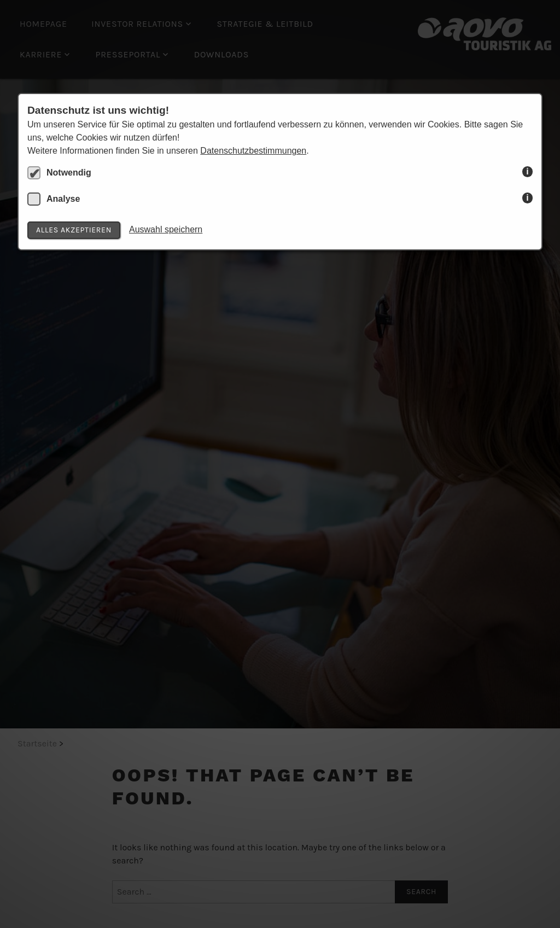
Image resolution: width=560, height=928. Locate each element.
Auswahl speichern (166, 229)
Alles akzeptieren (74, 230)
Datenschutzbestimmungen (253, 151)
